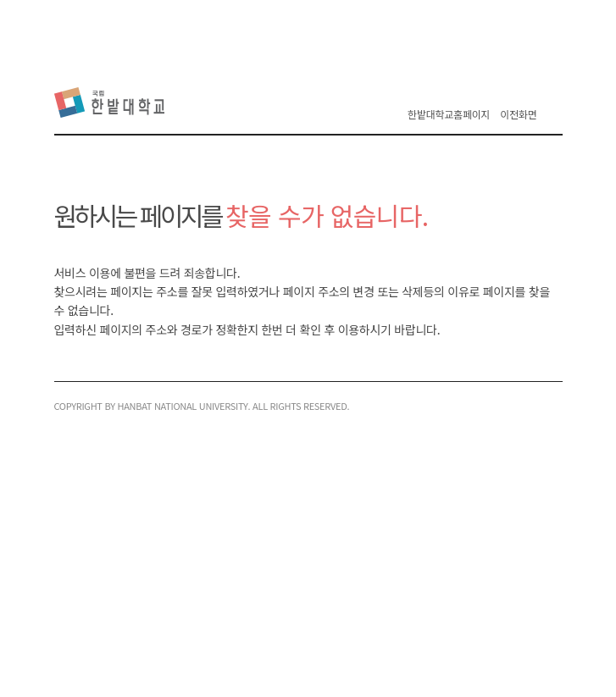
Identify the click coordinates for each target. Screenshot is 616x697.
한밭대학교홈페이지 (449, 114)
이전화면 (518, 114)
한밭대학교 (113, 102)
